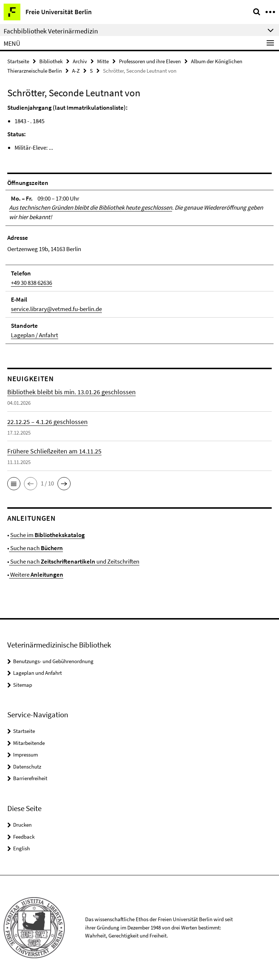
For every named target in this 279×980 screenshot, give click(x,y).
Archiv (80, 61)
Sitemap (23, 685)
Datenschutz (27, 767)
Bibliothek (51, 61)
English (21, 848)
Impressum (25, 755)
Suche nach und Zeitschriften (74, 561)
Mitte (103, 61)
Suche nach (36, 548)
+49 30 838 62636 (31, 283)
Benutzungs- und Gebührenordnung (53, 661)
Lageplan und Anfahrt (37, 673)
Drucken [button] (22, 825)
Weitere (36, 574)
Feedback (24, 837)
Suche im (47, 535)
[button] (14, 484)
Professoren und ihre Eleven (150, 61)
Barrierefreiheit (30, 778)
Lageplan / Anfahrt (35, 335)
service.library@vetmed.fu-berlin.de (56, 309)
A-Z (76, 71)
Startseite (18, 61)
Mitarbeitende (29, 743)
